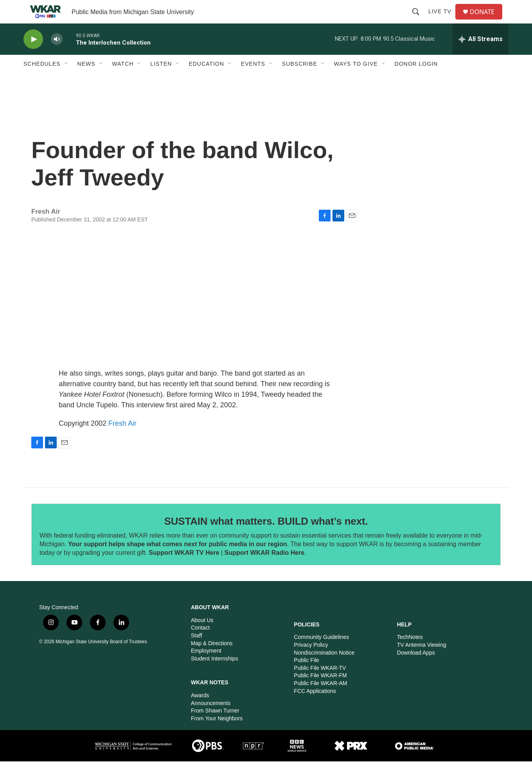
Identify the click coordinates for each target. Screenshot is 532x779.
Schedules (42, 81)
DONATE (487, 21)
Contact (200, 645)
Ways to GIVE (356, 81)
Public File (306, 678)
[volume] (57, 57)
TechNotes (410, 655)
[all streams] (481, 57)
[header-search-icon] (419, 20)
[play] (33, 57)
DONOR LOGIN (416, 81)
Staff (197, 653)
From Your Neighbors (217, 736)
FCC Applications (315, 709)
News (86, 81)
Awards (200, 713)
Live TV (443, 20)
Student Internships (215, 676)
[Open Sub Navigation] (66, 81)
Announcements (211, 721)
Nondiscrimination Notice (324, 670)
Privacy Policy (311, 662)
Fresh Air (122, 441)
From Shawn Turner (215, 728)
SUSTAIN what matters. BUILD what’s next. (266, 539)
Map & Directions (212, 661)
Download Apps (416, 670)
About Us (202, 638)
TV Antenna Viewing (422, 662)
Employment (206, 668)
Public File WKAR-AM (320, 701)
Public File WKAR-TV (320, 685)
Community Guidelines (321, 655)
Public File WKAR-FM (320, 693)
